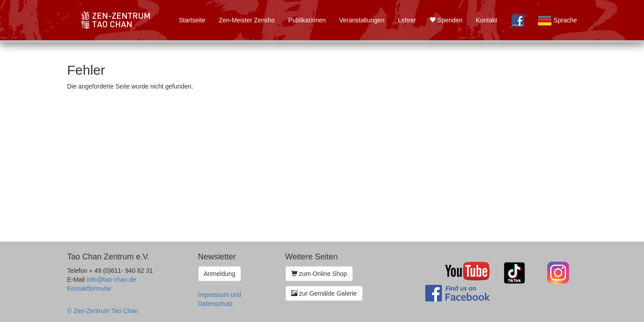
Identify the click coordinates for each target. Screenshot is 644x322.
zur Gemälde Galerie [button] (324, 293)
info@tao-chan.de (112, 280)
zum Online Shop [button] (319, 274)
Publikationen (307, 20)
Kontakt (486, 20)
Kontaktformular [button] (89, 288)
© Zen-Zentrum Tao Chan (103, 311)
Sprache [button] (557, 21)
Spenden (446, 20)
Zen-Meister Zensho (247, 20)
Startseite (192, 20)
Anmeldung (220, 274)
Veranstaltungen (362, 20)
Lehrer (407, 20)
